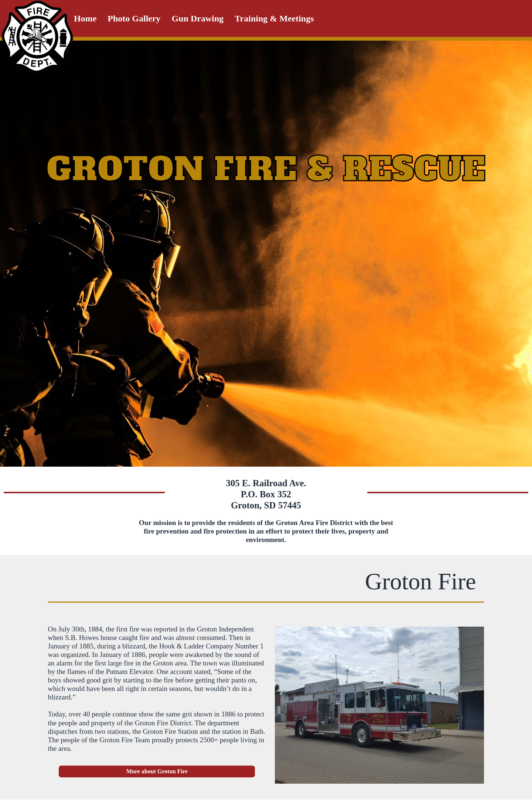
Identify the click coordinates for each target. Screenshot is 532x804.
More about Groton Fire (157, 771)
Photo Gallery (134, 18)
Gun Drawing (198, 18)
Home (85, 18)
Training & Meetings (274, 18)
